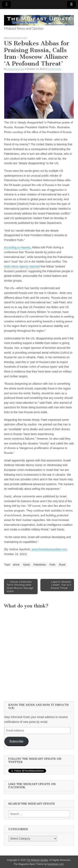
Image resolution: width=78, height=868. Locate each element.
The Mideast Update (37, 860)
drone (16, 565)
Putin (52, 565)
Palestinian (40, 565)
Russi (62, 565)
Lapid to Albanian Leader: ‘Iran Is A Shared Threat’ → (61, 585)
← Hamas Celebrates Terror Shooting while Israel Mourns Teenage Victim (20, 587)
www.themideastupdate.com (49, 549)
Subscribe (16, 741)
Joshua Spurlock (16, 69)
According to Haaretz (17, 247)
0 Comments (54, 69)
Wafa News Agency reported (22, 266)
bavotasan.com (56, 864)
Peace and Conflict (16, 38)
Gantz (26, 565)
